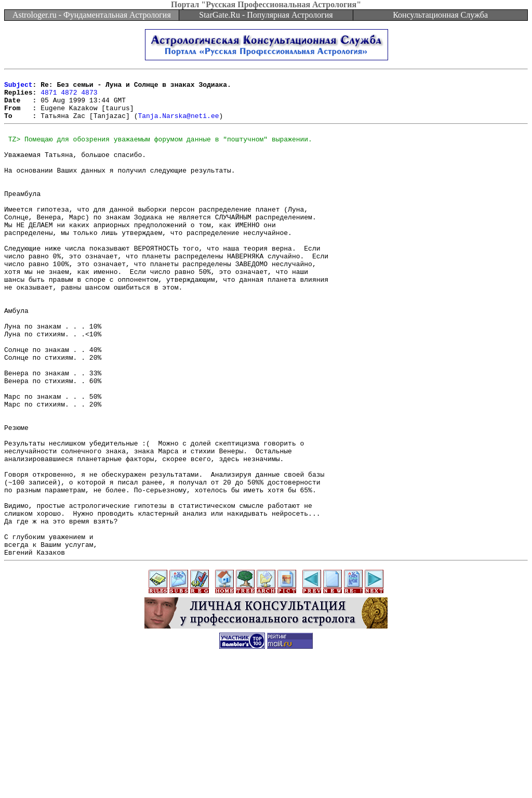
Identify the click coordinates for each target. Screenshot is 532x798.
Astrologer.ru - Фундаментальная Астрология (92, 15)
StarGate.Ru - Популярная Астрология (266, 15)
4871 (49, 97)
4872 (69, 97)
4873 (89, 97)
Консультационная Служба (440, 15)
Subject (18, 87)
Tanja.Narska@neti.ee (178, 125)
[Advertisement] (266, 775)
